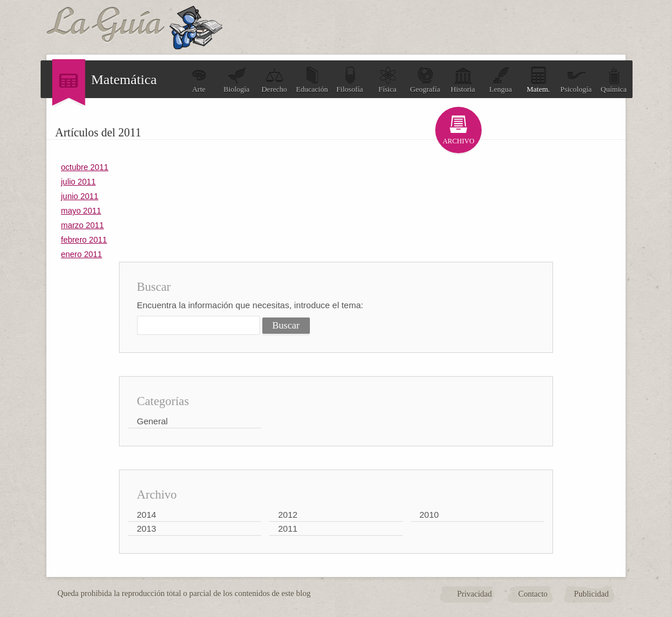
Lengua (501, 80)
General (152, 421)
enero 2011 (82, 254)
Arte (199, 80)
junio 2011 (80, 196)
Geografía (425, 80)
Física (388, 80)
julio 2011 (78, 182)
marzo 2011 (82, 225)
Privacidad (475, 594)
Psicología (576, 80)
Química (614, 80)
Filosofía (349, 80)
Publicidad (591, 594)
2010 (429, 515)
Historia (463, 80)
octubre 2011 (85, 167)
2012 (288, 515)
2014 (147, 515)
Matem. (538, 80)
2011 (288, 528)
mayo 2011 (81, 211)
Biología (236, 80)
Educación (312, 80)
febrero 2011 (84, 240)
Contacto (533, 594)
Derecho (274, 80)
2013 (147, 528)
